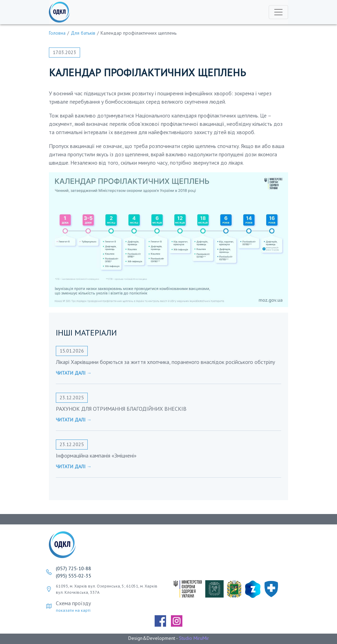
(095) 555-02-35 (74, 576)
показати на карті (73, 610)
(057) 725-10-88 (74, 568)
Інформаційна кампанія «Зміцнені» (96, 455)
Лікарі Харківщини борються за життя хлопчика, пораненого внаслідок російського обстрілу (165, 362)
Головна (57, 33)
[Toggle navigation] (278, 12)
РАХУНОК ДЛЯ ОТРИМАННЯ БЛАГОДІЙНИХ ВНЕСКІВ (121, 409)
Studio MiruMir (194, 638)
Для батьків (83, 33)
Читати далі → (74, 373)
